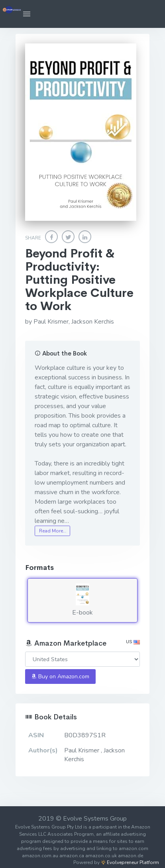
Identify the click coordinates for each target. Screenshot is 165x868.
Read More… (53, 531)
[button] (27, 14)
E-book (82, 600)
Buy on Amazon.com (60, 677)
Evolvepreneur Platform (130, 862)
